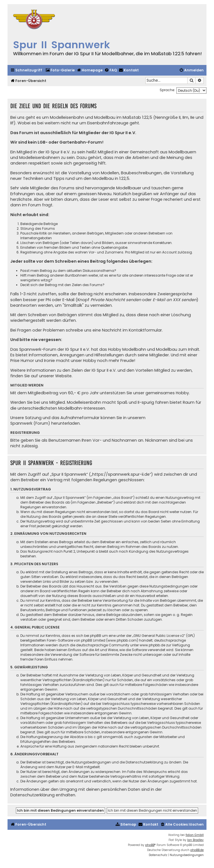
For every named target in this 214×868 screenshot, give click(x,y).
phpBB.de (197, 850)
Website (63, 376)
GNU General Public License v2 (159, 636)
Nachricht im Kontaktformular (132, 330)
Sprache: (167, 90)
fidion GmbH (195, 835)
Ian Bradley (195, 840)
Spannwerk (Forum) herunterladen (45, 423)
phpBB (150, 845)
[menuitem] (60, 70)
